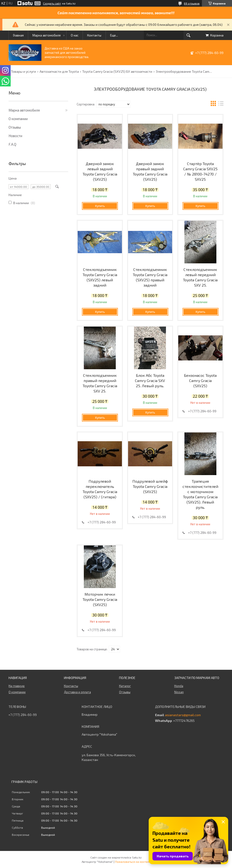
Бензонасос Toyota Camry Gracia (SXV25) (200, 380)
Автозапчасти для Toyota (59, 72)
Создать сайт (52, 3)
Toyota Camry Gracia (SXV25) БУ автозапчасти (117, 72)
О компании (18, 119)
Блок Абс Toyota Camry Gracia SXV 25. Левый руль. (150, 380)
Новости (15, 136)
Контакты (94, 35)
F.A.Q (12, 144)
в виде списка (221, 104)
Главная (18, 35)
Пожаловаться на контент (133, 862)
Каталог (125, 686)
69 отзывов (192, 3)
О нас (75, 35)
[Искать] (188, 35)
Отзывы (15, 127)
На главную (17, 686)
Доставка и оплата (77, 692)
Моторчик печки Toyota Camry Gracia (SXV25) (100, 599)
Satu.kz (137, 857)
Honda (179, 686)
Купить (100, 206)
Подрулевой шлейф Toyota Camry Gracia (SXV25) (150, 486)
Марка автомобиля (47, 35)
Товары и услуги (23, 72)
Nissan (179, 692)
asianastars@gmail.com (183, 715)
